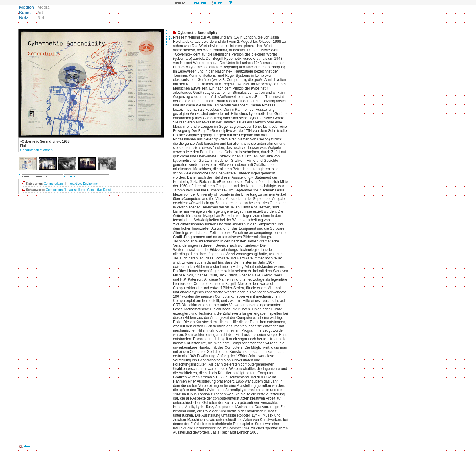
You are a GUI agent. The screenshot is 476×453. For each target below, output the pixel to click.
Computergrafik (56, 190)
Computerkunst (54, 184)
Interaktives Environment (83, 184)
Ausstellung (77, 190)
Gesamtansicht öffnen (36, 150)
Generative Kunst (99, 190)
